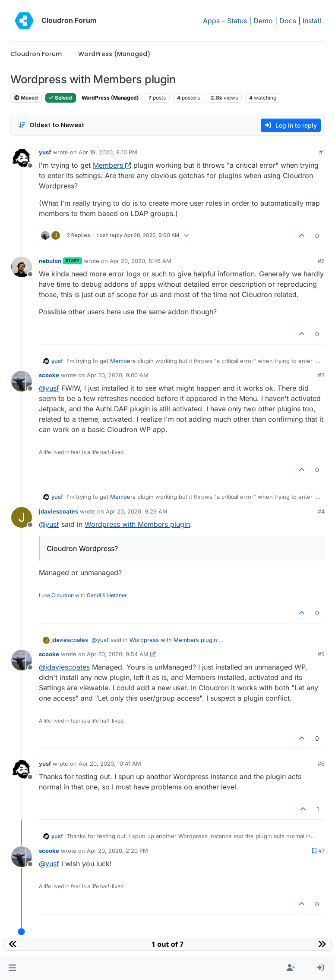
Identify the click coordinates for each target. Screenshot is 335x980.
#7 (321, 851)
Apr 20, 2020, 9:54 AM (118, 654)
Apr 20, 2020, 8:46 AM (141, 261)
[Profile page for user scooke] (22, 381)
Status (237, 21)
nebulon (50, 261)
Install (312, 21)
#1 (322, 152)
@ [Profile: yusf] (49, 388)
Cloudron (63, 595)
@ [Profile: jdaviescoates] (64, 667)
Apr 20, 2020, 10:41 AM (110, 764)
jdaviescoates (58, 511)
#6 (321, 764)
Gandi (94, 595)
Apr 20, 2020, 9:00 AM (118, 375)
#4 (321, 511)
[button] (12, 968)
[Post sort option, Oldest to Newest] (51, 125)
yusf (45, 152)
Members (112, 165)
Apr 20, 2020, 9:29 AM (137, 511)
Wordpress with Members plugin (137, 524)
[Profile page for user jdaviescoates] (22, 517)
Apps (211, 21)
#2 (321, 261)
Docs (288, 21)
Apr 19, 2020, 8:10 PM (108, 152)
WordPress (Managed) (110, 98)
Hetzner (117, 595)
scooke (49, 375)
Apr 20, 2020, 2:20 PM (117, 851)
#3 (321, 375)
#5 (321, 654)
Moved (26, 98)
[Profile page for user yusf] (22, 158)
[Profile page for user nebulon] (22, 267)
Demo (263, 21)
